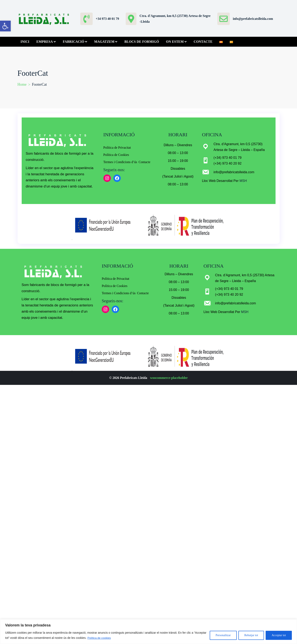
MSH (243, 181)
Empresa (45, 42)
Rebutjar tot (251, 635)
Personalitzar (223, 635)
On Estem (175, 42)
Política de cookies (100, 638)
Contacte (203, 42)
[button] (5, 26)
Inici (25, 42)
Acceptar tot (279, 635)
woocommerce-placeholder (169, 378)
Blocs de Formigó (142, 42)
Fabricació (73, 42)
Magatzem (104, 42)
